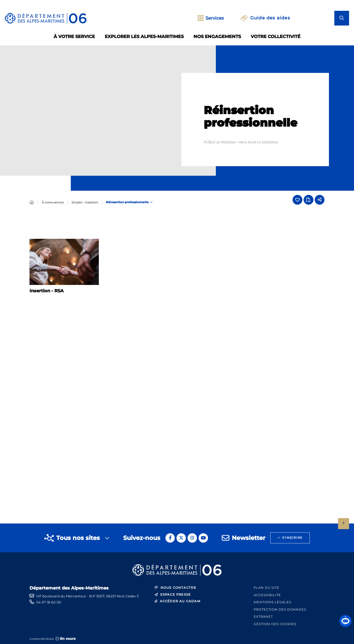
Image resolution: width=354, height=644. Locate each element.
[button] (345, 621)
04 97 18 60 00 (49, 602)
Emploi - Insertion (85, 202)
